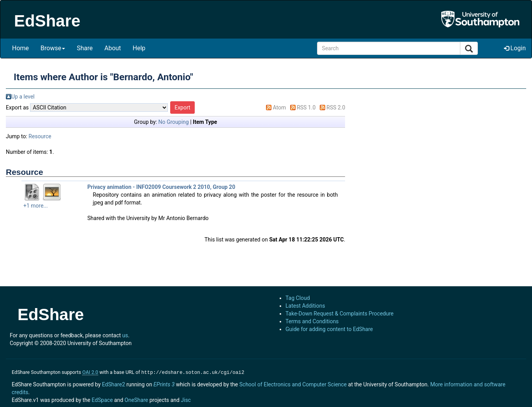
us (125, 335)
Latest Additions (305, 306)
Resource (40, 136)
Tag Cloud (298, 298)
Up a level (23, 97)
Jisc (186, 399)
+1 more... (36, 206)
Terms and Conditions (312, 321)
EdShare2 (114, 384)
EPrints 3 (164, 384)
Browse (53, 48)
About (113, 48)
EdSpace (102, 399)
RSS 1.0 (306, 107)
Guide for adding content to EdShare (329, 329)
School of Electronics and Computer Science (293, 384)
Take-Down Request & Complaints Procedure (339, 314)
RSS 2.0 (336, 107)
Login (515, 48)
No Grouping (174, 122)
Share (85, 48)
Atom (279, 107)
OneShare (136, 399)
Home (20, 48)
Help (139, 48)
